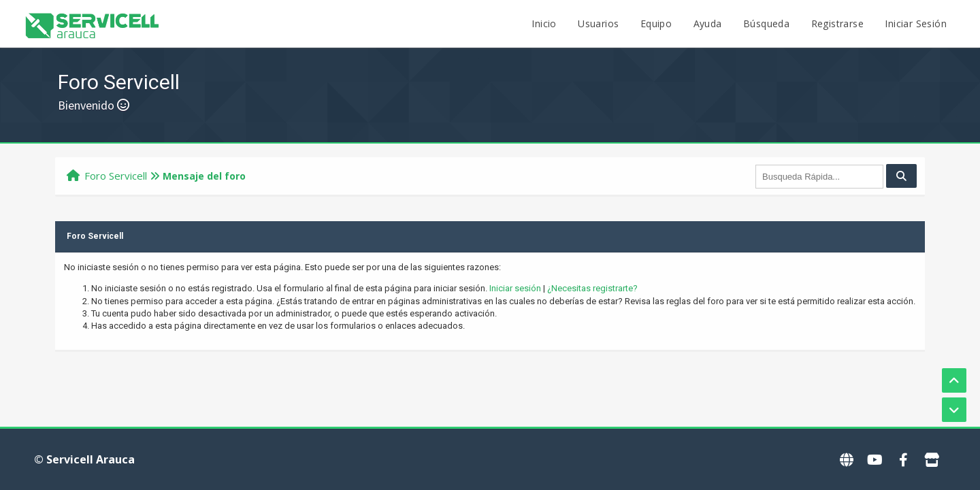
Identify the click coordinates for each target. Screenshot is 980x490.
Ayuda (708, 23)
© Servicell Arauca (84, 459)
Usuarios (598, 23)
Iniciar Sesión (916, 23)
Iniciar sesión (515, 288)
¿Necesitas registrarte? (592, 288)
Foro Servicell (116, 176)
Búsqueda (766, 23)
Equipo (656, 23)
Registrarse (837, 23)
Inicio (544, 23)
